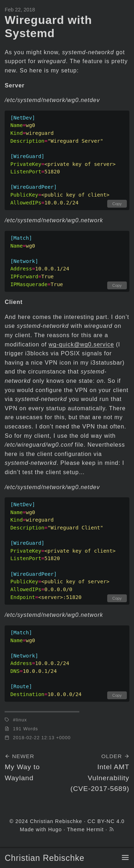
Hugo (55, 829)
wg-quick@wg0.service (81, 344)
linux (21, 720)
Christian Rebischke (44, 858)
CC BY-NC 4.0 (106, 821)
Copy (117, 204)
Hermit (95, 829)
